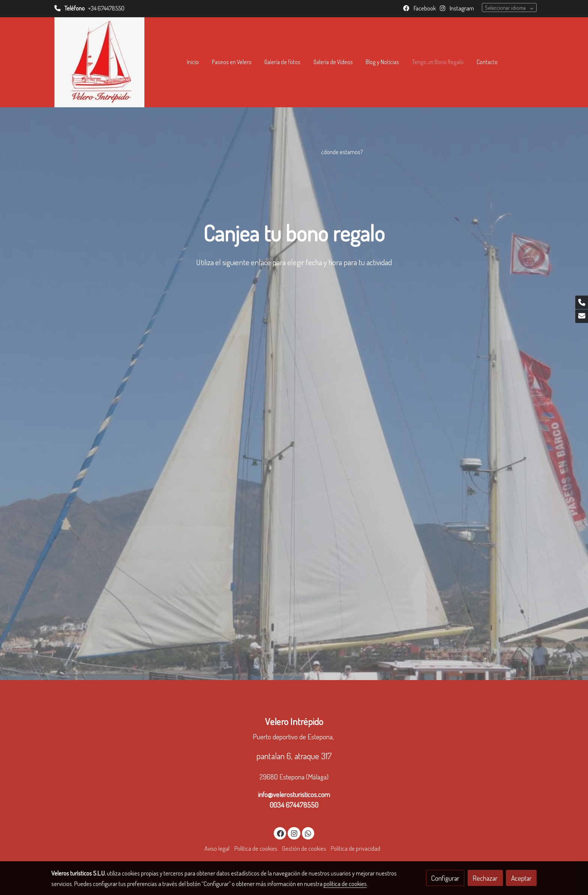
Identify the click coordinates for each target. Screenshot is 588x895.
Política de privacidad (355, 848)
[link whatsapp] (308, 833)
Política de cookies (256, 848)
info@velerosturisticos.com (294, 794)
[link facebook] (280, 833)
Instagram (461, 8)
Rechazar (485, 878)
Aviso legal (217, 848)
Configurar (445, 878)
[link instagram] (294, 833)
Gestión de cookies (304, 848)
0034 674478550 (294, 805)
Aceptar (521, 878)
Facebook (424, 8)
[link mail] (582, 316)
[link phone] (582, 302)
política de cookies (345, 884)
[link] (99, 62)
